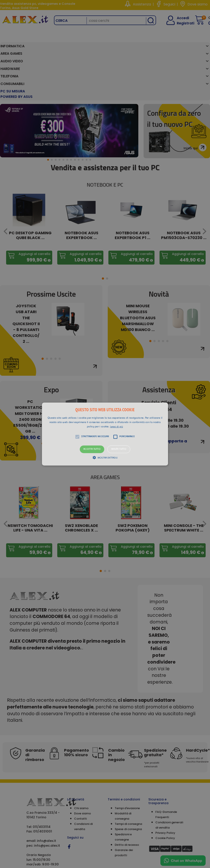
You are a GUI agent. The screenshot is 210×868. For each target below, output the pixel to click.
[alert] (105, 434)
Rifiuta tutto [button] (119, 449)
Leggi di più (117, 427)
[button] (105, 434)
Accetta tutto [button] (92, 449)
